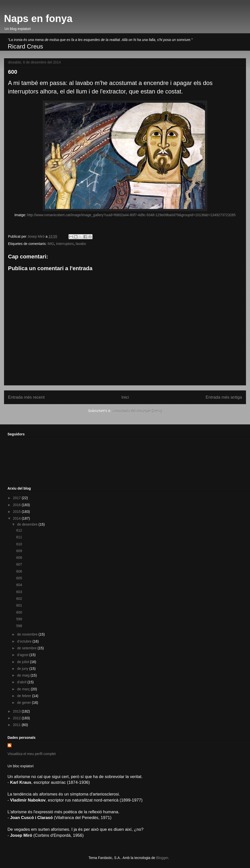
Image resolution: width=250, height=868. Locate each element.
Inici (125, 397)
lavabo (81, 244)
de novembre (28, 634)
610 (19, 544)
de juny (23, 669)
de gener (24, 703)
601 (19, 605)
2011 (17, 725)
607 (19, 564)
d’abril (22, 682)
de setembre (27, 648)
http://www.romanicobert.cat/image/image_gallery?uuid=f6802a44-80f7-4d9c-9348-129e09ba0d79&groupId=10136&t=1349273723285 (131, 215)
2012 (17, 718)
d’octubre (25, 641)
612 (19, 530)
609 (19, 551)
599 (19, 619)
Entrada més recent (26, 397)
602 (19, 599)
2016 (17, 505)
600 (19, 612)
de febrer (24, 696)
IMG (51, 244)
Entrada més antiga (224, 397)
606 (19, 571)
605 (19, 578)
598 (19, 626)
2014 (17, 518)
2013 (17, 711)
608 (19, 558)
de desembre (28, 524)
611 (19, 537)
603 (19, 592)
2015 (17, 512)
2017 (17, 498)
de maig (24, 675)
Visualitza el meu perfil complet (32, 754)
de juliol (23, 662)
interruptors (65, 244)
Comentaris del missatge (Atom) (137, 411)
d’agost (23, 655)
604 (19, 585)
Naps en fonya (38, 18)
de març (24, 689)
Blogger (162, 858)
